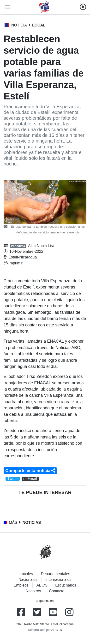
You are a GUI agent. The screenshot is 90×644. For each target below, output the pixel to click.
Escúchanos (66, 585)
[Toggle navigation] (7, 7)
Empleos (21, 585)
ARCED (57, 630)
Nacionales (28, 580)
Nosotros (33, 591)
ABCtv (42, 585)
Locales (26, 574)
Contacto (57, 591)
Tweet (13, 479)
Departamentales (55, 574)
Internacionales (58, 580)
